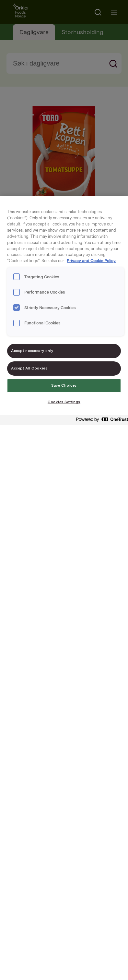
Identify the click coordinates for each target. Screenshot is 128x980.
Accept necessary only (32, 351)
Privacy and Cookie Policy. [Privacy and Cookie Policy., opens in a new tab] (92, 261)
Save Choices (64, 385)
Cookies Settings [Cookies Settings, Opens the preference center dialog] (64, 402)
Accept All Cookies (29, 368)
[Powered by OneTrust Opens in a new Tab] (100, 421)
